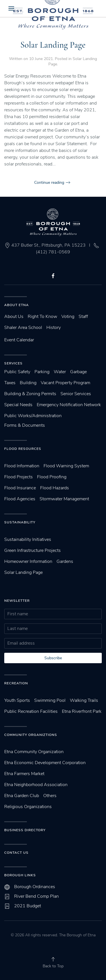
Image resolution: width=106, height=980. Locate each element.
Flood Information (22, 466)
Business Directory (25, 830)
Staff (83, 317)
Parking (42, 372)
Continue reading (49, 182)
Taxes (10, 383)
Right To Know (42, 317)
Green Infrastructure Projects (33, 550)
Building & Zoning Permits (30, 394)
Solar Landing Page (53, 45)
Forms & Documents (25, 425)
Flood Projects (19, 477)
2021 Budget (28, 906)
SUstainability (20, 522)
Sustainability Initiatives (28, 539)
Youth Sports (17, 700)
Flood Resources (23, 449)
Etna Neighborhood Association (36, 785)
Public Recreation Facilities (31, 711)
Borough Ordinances (35, 887)
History (54, 328)
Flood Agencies (20, 499)
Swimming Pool (50, 700)
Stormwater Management (64, 499)
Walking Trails (84, 700)
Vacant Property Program (65, 383)
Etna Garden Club (22, 796)
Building (28, 383)
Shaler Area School (23, 328)
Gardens (65, 561)
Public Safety (17, 372)
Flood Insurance (20, 488)
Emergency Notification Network (69, 405)
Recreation (16, 683)
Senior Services (76, 394)
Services (13, 363)
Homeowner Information (28, 561)
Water (60, 372)
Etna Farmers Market (24, 774)
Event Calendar (19, 340)
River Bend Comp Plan (36, 896)
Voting (68, 317)
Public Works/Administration (33, 416)
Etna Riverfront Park (82, 711)
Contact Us (16, 853)
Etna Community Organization (34, 752)
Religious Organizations (28, 807)
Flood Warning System (66, 466)
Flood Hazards (55, 488)
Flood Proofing (52, 477)
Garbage (78, 372)
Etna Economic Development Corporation (45, 763)
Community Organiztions (31, 735)
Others (50, 796)
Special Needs (18, 405)
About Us (14, 317)
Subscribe (53, 658)
